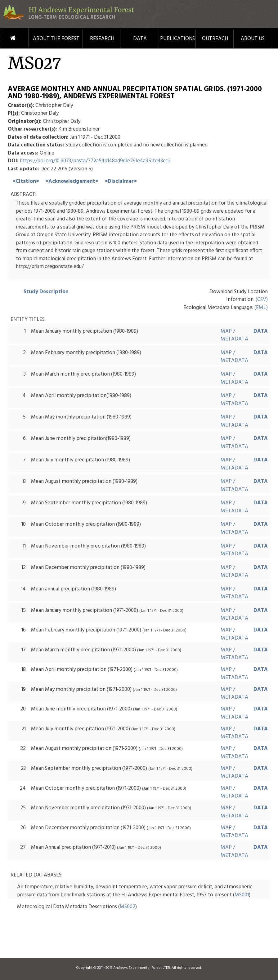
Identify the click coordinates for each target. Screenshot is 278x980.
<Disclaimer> (121, 181)
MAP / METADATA (234, 335)
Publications (177, 39)
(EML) (261, 308)
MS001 (242, 895)
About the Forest (56, 39)
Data (140, 39)
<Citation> (26, 181)
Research (102, 39)
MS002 (128, 907)
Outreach (215, 39)
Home (5, 38)
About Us (253, 39)
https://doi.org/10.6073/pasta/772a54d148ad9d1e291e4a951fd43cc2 (95, 161)
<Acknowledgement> (72, 181)
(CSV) (262, 300)
